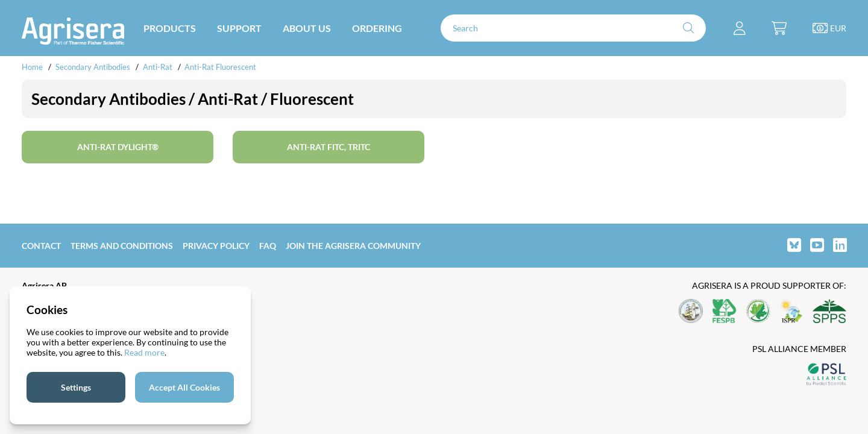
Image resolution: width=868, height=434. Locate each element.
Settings (76, 387)
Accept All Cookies (184, 387)
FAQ (268, 246)
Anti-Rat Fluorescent (220, 67)
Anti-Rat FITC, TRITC (329, 147)
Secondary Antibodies (93, 67)
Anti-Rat (158, 67)
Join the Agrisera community (353, 246)
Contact (41, 246)
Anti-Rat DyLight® (118, 147)
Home (32, 67)
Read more (144, 352)
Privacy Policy (216, 246)
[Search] (573, 28)
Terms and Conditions (122, 246)
